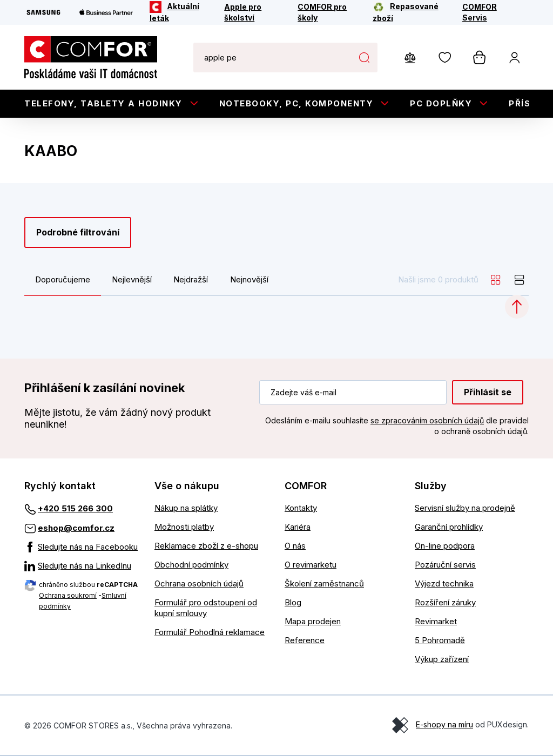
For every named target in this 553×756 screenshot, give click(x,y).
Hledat (364, 57)
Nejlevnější (132, 280)
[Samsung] (43, 12)
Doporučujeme (63, 280)
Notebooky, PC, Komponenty (296, 103)
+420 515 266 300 (75, 508)
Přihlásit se (488, 392)
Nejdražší (191, 280)
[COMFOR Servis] (488, 12)
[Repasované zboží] (410, 12)
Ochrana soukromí (68, 595)
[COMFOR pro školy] (328, 12)
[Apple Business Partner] (106, 12)
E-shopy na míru (444, 724)
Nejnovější (249, 280)
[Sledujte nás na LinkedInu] (81, 566)
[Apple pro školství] (254, 12)
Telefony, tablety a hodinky (103, 103)
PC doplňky (441, 103)
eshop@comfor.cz (76, 528)
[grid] (496, 280)
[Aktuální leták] (180, 12)
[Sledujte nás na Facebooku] (81, 547)
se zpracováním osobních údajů (427, 420)
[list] (520, 280)
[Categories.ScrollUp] (517, 307)
